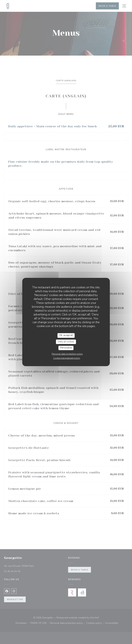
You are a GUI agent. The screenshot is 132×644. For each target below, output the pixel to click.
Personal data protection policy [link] (67, 354)
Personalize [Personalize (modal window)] (66, 348)
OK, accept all (66, 335)
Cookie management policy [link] (67, 358)
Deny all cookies (66, 342)
